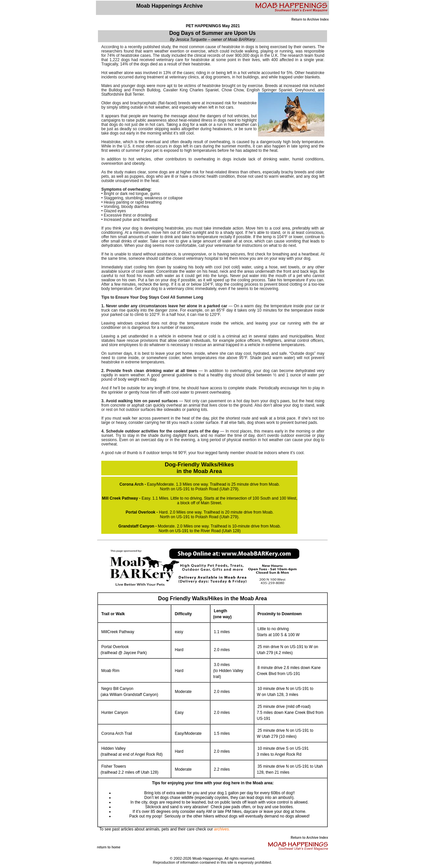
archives (222, 829)
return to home (109, 847)
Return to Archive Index (310, 19)
